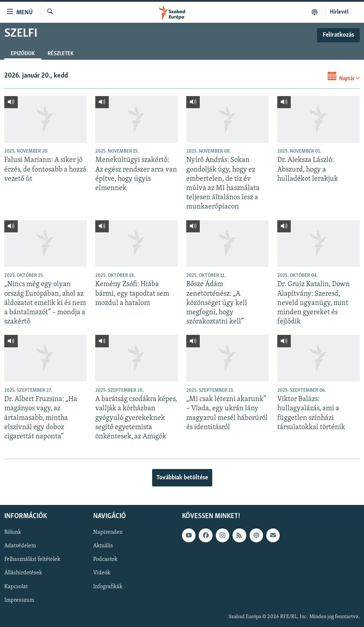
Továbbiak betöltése (182, 478)
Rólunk (13, 533)
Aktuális (103, 546)
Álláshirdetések (23, 573)
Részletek (61, 54)
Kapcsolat (16, 587)
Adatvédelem (20, 546)
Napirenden (108, 533)
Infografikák (108, 587)
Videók (102, 573)
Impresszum (19, 600)
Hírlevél (339, 12)
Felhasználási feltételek (32, 560)
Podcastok (105, 560)
